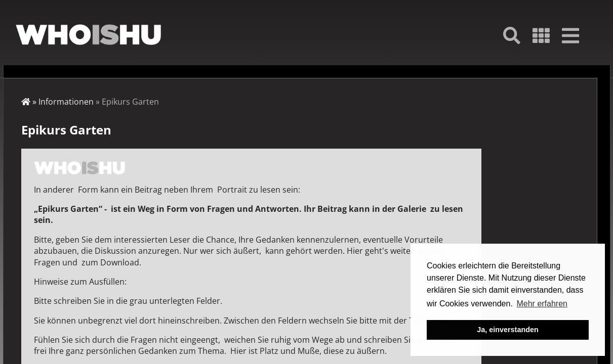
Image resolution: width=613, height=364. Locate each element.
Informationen (66, 102)
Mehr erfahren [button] (542, 304)
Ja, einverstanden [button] (508, 330)
